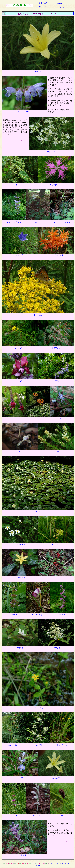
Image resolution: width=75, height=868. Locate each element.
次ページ (61, 7)
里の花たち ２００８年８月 (32, 14)
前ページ (42, 7)
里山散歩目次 (44, 3)
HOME (60, 3)
